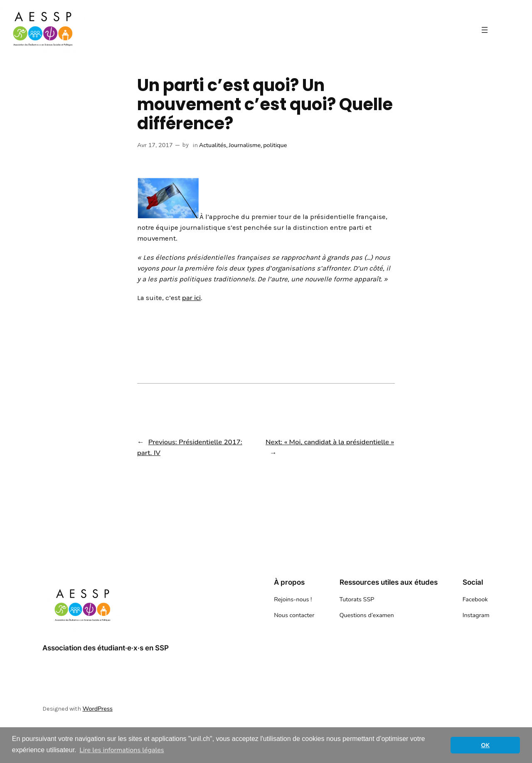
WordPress (97, 709)
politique (275, 145)
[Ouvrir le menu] (485, 30)
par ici (191, 298)
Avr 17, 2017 (155, 145)
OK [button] (485, 745)
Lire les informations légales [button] (122, 750)
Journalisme (245, 145)
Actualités (213, 145)
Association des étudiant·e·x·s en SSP (106, 648)
